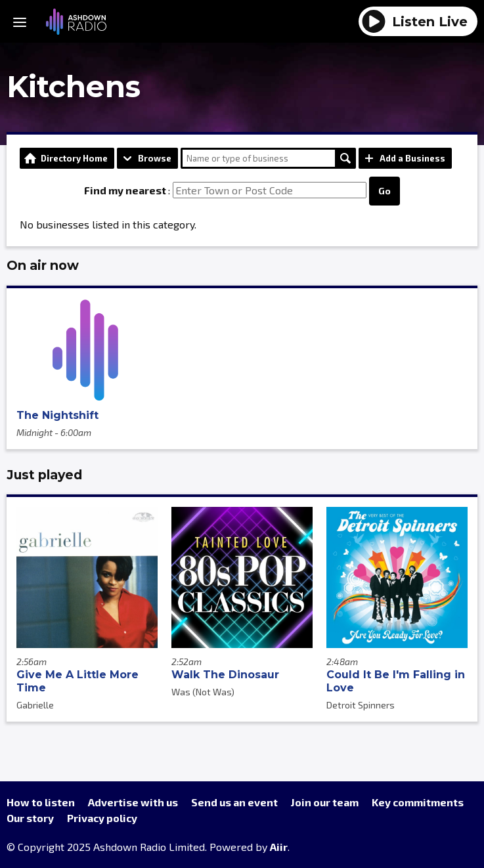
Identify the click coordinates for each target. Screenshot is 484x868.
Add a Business (412, 158)
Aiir (279, 847)
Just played (44, 475)
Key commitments (418, 802)
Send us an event (234, 802)
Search (345, 158)
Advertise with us (133, 802)
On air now (43, 265)
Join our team (325, 802)
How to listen (41, 802)
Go (385, 191)
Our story (30, 818)
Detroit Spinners (361, 705)
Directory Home (74, 158)
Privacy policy (102, 818)
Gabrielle (35, 705)
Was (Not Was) (203, 692)
